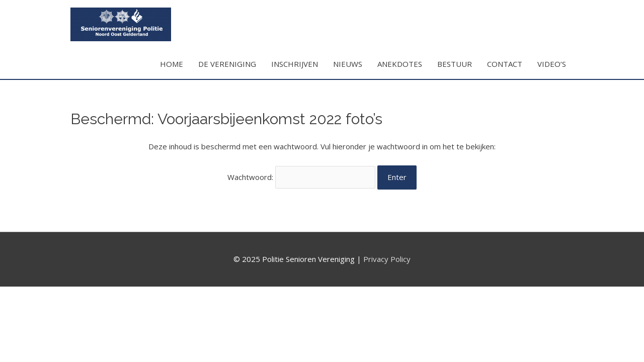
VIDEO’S (552, 64)
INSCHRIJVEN (295, 64)
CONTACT (505, 64)
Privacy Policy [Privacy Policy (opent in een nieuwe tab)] (387, 259)
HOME (172, 64)
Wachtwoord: (301, 177)
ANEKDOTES (400, 64)
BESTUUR (455, 64)
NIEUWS (348, 64)
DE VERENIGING (227, 64)
